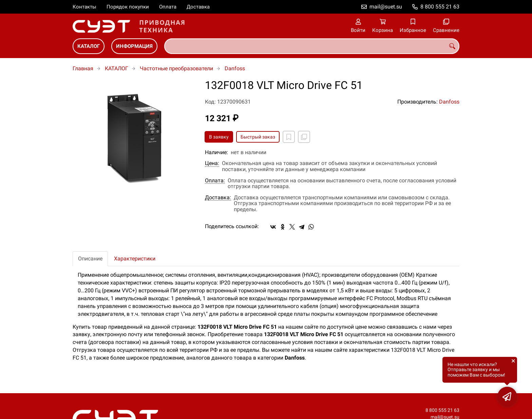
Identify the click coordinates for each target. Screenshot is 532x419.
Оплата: (215, 181)
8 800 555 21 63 (440, 7)
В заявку (219, 137)
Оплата (168, 7)
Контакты (84, 7)
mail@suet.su (386, 7)
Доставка (198, 7)
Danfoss (235, 68)
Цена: (212, 163)
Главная (83, 68)
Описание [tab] (90, 259)
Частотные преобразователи (176, 68)
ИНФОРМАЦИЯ (134, 46)
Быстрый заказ (258, 137)
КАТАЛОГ (89, 46)
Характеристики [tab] (135, 259)
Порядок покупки (128, 7)
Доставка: (218, 198)
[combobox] (312, 46)
